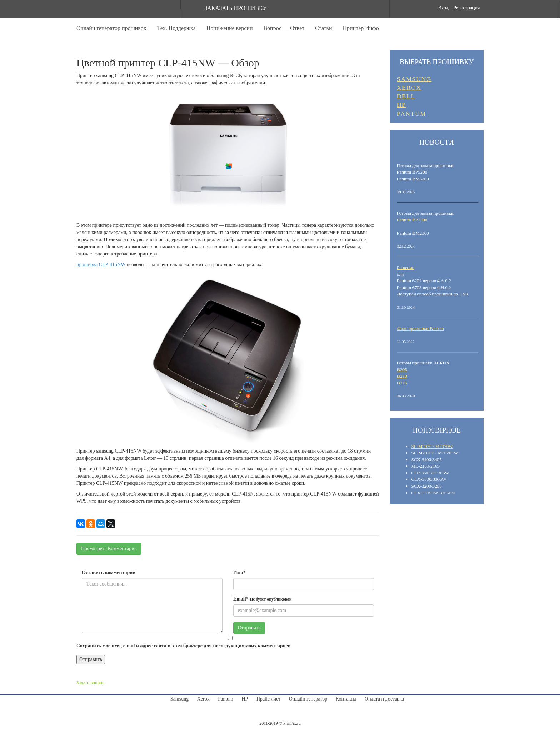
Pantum (226, 699)
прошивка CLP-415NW (101, 265)
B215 (402, 383)
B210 (402, 376)
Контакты (346, 699)
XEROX (409, 88)
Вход (443, 8)
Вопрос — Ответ (284, 28)
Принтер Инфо (361, 28)
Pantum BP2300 (412, 220)
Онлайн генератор (308, 699)
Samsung (179, 699)
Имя (239, 572)
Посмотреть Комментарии (109, 549)
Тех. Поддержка (176, 28)
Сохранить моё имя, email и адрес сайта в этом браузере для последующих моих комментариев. (184, 646)
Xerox (203, 699)
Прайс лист (268, 699)
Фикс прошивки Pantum (421, 328)
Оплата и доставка (384, 699)
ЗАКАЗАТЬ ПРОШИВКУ (236, 8)
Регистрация (466, 8)
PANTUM (412, 114)
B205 (402, 370)
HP (402, 105)
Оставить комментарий (109, 572)
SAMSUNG (414, 79)
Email (262, 599)
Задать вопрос (90, 683)
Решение (406, 267)
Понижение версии (230, 28)
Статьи (323, 28)
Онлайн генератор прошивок (111, 28)
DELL (406, 96)
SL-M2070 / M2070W (432, 446)
